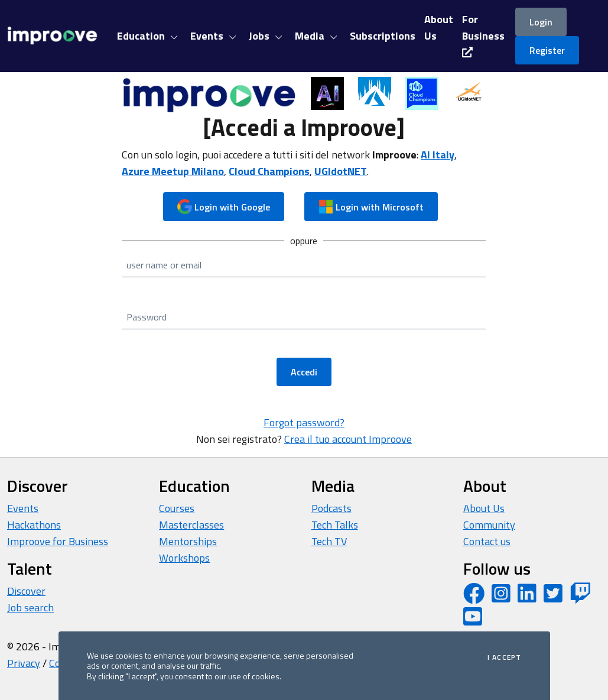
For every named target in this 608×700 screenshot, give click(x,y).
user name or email (164, 265)
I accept (505, 657)
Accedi (304, 372)
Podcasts (331, 508)
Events (23, 508)
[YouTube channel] (473, 620)
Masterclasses (191, 525)
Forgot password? (304, 422)
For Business (483, 34)
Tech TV (329, 541)
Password (147, 317)
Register (547, 50)
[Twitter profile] (553, 597)
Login (541, 22)
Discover (26, 591)
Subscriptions (383, 36)
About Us (484, 508)
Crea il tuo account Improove (348, 439)
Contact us (487, 541)
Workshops (184, 558)
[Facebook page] (474, 597)
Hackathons (34, 525)
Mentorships (188, 541)
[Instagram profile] (501, 597)
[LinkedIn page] (527, 597)
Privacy (24, 663)
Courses (177, 508)
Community (489, 525)
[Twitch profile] (580, 597)
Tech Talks (335, 525)
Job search (30, 607)
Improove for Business (58, 541)
